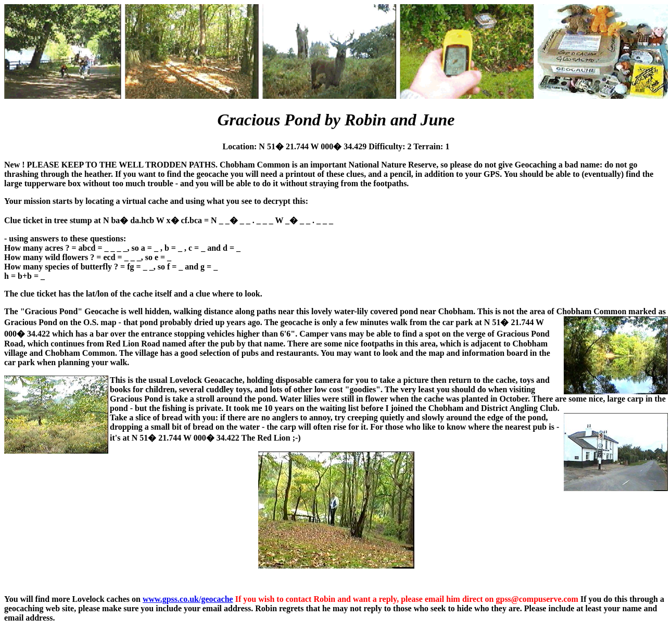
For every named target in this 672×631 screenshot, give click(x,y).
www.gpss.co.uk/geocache (188, 599)
